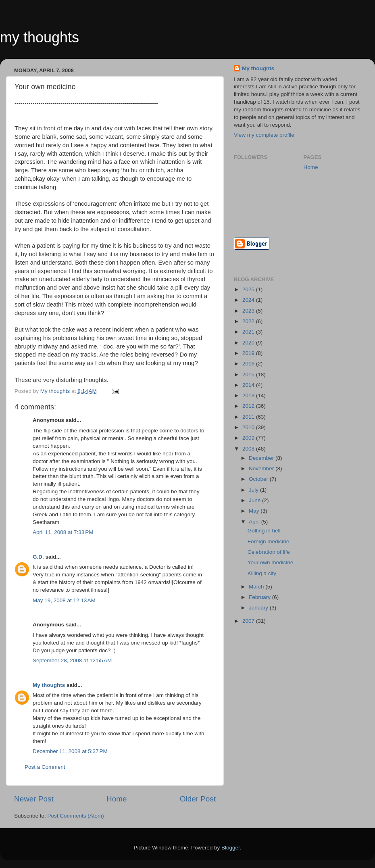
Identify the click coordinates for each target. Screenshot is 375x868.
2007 (249, 621)
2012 (249, 406)
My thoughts (49, 685)
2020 (249, 343)
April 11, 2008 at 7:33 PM (63, 532)
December (262, 458)
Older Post (198, 799)
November (262, 468)
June (255, 500)
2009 (249, 438)
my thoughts (40, 37)
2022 (249, 321)
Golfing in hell (264, 531)
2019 (249, 353)
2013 (249, 395)
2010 (249, 427)
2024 (249, 300)
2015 (249, 375)
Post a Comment (45, 767)
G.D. (38, 557)
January (259, 608)
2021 (249, 332)
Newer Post (34, 799)
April (255, 522)
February (260, 597)
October (259, 479)
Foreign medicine (269, 541)
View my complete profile (264, 135)
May (255, 511)
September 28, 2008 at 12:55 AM (72, 660)
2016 (249, 364)
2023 (249, 311)
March (257, 587)
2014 (249, 385)
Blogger (231, 848)
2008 (249, 449)
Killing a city (262, 573)
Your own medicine (271, 562)
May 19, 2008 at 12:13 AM (64, 600)
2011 (249, 417)
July (254, 490)
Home (117, 799)
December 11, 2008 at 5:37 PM (70, 751)
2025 (249, 289)
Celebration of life (269, 552)
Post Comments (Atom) (76, 816)
